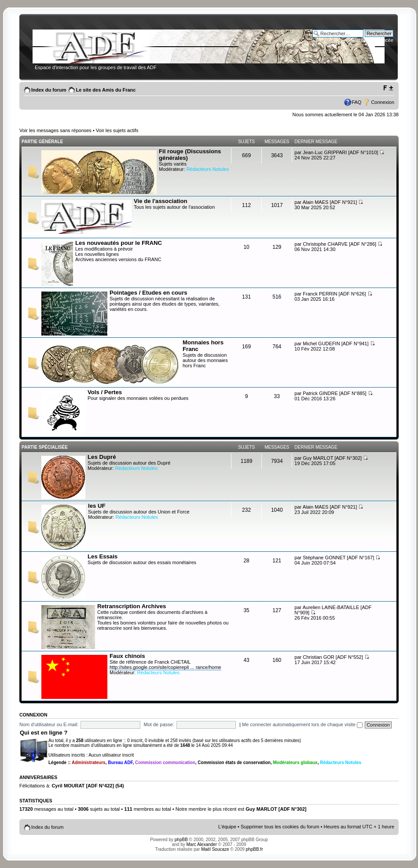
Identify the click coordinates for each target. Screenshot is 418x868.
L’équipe (227, 827)
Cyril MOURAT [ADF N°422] (83, 786)
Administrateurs (89, 763)
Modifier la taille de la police (388, 88)
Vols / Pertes (105, 392)
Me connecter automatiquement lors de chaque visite (302, 724)
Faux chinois (127, 656)
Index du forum (49, 90)
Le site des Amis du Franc (106, 90)
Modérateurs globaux (295, 763)
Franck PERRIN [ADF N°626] (334, 294)
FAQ (356, 102)
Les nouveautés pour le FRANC (119, 243)
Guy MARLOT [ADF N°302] (332, 458)
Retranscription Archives (132, 606)
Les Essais (103, 556)
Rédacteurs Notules (207, 169)
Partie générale (42, 142)
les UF (97, 506)
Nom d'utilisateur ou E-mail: (49, 724)
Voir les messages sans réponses (55, 130)
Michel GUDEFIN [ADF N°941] (335, 344)
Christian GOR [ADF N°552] (333, 657)
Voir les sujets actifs (117, 130)
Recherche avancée (372, 40)
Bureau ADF (120, 763)
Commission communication (165, 763)
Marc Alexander (202, 844)
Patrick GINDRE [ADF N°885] (334, 393)
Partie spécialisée (45, 447)
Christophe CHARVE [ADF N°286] (339, 244)
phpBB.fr (255, 849)
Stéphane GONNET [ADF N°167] (338, 558)
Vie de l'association (161, 201)
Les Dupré (102, 457)
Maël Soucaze (215, 849)
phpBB (181, 840)
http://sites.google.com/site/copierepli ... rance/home (165, 667)
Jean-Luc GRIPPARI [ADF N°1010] (340, 152)
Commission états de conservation (234, 763)
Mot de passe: (159, 724)
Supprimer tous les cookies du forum (280, 827)
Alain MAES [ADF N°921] (330, 202)
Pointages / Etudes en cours (148, 293)
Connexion (383, 102)
